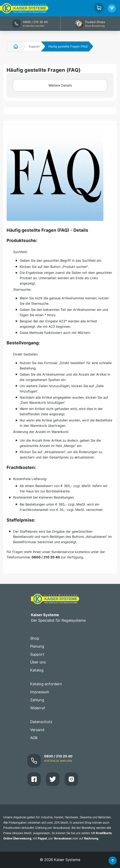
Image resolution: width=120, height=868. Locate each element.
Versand (37, 730)
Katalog (37, 670)
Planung (37, 646)
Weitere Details (60, 85)
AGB (34, 738)
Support (34, 46)
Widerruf (38, 708)
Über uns (38, 662)
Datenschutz (41, 722)
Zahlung (37, 700)
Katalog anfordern (46, 684)
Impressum (40, 692)
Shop (35, 638)
